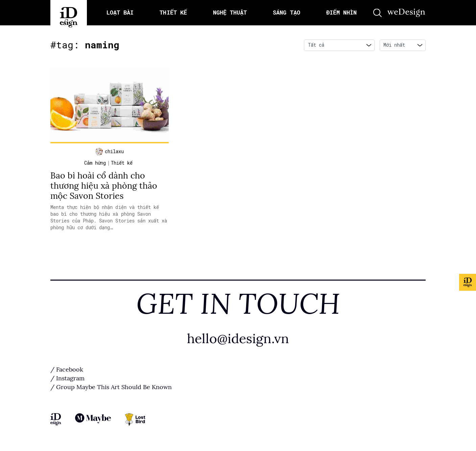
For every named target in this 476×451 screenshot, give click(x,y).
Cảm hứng (95, 163)
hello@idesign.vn (238, 339)
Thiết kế (122, 163)
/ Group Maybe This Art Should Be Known (111, 387)
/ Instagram (67, 378)
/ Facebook (67, 370)
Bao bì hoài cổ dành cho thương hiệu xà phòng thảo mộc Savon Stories (104, 186)
